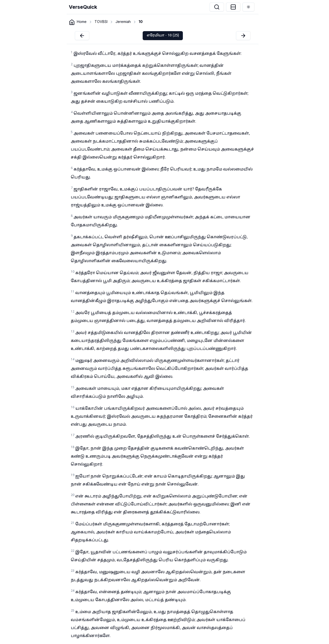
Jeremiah (123, 22)
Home (82, 22)
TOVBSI (101, 22)
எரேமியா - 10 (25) (163, 36)
